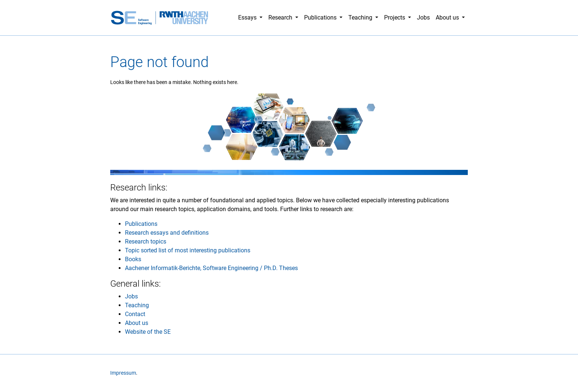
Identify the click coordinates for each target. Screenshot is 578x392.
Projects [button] (395, 17)
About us (137, 323)
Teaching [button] (361, 17)
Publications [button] (321, 17)
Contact (135, 314)
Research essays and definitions (167, 233)
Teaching (137, 305)
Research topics (146, 241)
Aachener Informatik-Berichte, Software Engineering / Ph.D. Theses (211, 268)
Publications (141, 224)
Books (133, 259)
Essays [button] (248, 17)
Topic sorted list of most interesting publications (188, 250)
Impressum (123, 373)
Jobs (423, 17)
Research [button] (281, 17)
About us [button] (448, 17)
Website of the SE (148, 332)
